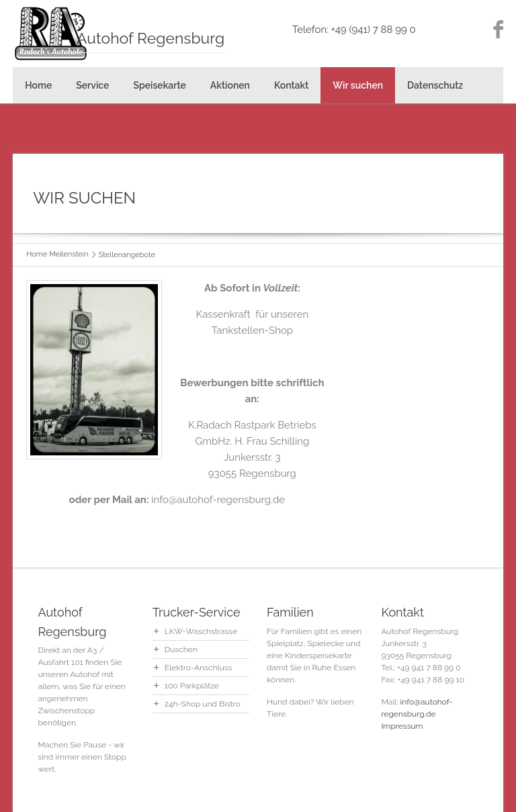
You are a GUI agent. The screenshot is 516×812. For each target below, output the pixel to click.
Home (38, 85)
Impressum (402, 726)
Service (92, 85)
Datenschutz (435, 85)
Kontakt (291, 85)
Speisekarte (159, 85)
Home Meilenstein (57, 254)
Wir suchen (358, 85)
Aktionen (230, 85)
